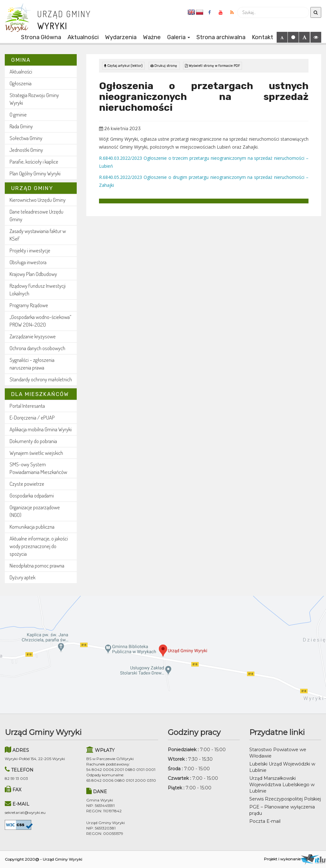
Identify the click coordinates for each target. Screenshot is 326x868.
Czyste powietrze (27, 484)
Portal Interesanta (27, 406)
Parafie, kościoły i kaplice (34, 162)
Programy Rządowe (29, 305)
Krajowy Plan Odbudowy (33, 274)
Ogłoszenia (21, 83)
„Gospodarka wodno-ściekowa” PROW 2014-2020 (40, 321)
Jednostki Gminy (26, 150)
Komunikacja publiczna (32, 527)
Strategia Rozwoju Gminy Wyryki (34, 99)
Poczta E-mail (265, 821)
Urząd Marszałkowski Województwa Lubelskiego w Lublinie (282, 785)
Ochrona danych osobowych (37, 348)
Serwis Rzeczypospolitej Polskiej (285, 799)
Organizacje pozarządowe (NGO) (35, 511)
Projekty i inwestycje (30, 250)
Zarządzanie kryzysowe (33, 336)
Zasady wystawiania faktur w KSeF (38, 235)
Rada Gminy (21, 126)
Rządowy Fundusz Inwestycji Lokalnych (38, 289)
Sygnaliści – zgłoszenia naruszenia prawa (32, 364)
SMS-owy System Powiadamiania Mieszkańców (38, 468)
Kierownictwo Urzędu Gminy (38, 200)
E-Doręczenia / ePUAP (32, 417)
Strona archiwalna (221, 37)
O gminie (18, 114)
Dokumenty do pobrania (33, 441)
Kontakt (262, 37)
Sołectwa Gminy (26, 138)
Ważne (152, 37)
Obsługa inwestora (28, 262)
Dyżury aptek (22, 577)
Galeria (179, 37)
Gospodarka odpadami (32, 495)
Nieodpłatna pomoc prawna (37, 565)
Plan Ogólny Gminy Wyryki (35, 173)
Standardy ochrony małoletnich (41, 379)
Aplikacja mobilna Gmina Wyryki (41, 429)
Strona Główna (41, 37)
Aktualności (83, 37)
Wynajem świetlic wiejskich (36, 453)
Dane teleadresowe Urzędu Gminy (36, 215)
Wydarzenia (121, 37)
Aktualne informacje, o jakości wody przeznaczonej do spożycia (39, 546)
